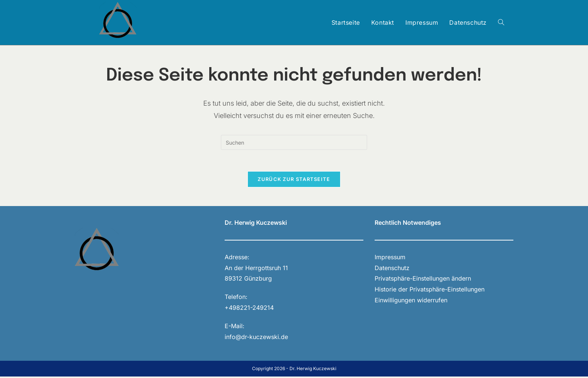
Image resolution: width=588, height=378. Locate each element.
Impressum (390, 258)
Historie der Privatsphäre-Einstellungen (430, 290)
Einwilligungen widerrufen (411, 301)
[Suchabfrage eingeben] (294, 142)
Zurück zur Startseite (294, 180)
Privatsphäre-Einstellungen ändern (423, 280)
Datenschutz (392, 269)
